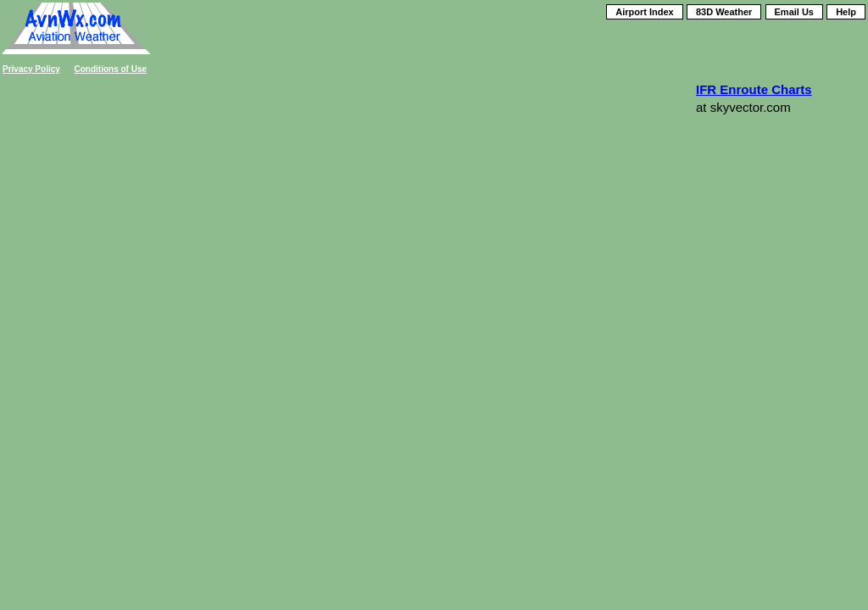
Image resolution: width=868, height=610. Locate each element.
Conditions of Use (111, 69)
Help (846, 12)
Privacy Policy (31, 69)
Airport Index (644, 12)
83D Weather (724, 12)
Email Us (794, 12)
